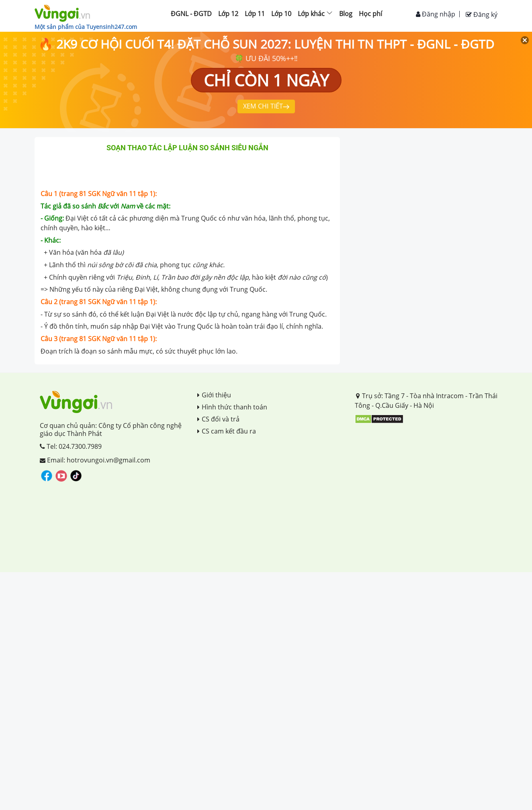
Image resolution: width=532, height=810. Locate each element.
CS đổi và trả (218, 419)
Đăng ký (482, 14)
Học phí (370, 14)
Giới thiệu (214, 395)
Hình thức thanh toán (232, 407)
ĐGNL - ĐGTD (191, 14)
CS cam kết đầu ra (227, 431)
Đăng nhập (436, 14)
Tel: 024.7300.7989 (71, 446)
